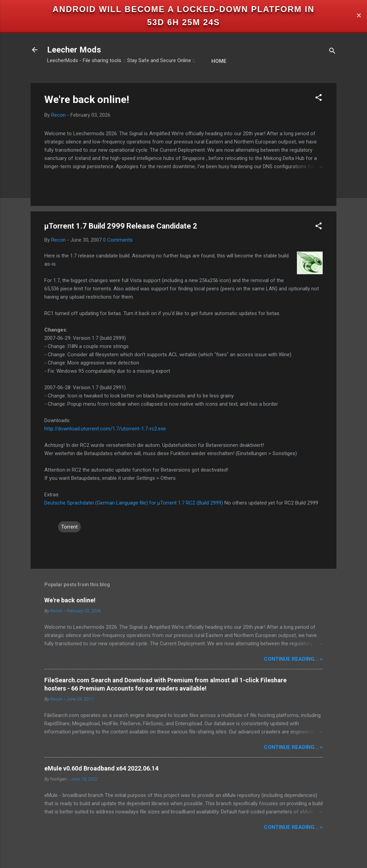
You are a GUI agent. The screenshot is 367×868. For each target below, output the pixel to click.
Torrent (69, 527)
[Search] (332, 52)
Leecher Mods (74, 50)
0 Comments (118, 240)
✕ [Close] (359, 16)
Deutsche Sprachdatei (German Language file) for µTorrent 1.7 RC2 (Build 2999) (134, 503)
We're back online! (87, 99)
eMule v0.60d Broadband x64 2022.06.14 (101, 768)
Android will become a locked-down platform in (183, 9)
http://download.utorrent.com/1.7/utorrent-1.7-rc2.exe (105, 429)
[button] (319, 99)
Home (219, 61)
